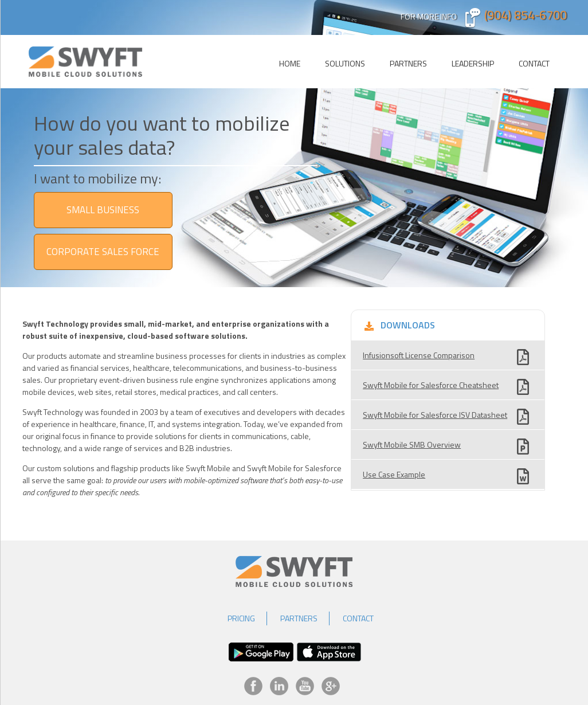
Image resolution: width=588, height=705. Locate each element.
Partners (408, 63)
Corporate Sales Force (103, 252)
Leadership (473, 63)
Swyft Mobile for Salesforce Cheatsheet (431, 385)
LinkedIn (279, 686)
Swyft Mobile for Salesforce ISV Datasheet (435, 415)
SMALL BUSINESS (103, 210)
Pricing (241, 618)
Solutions (345, 63)
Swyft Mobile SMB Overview (412, 444)
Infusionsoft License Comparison (419, 355)
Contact (534, 63)
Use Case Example (394, 474)
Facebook (253, 686)
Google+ (331, 686)
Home (290, 63)
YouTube (305, 686)
